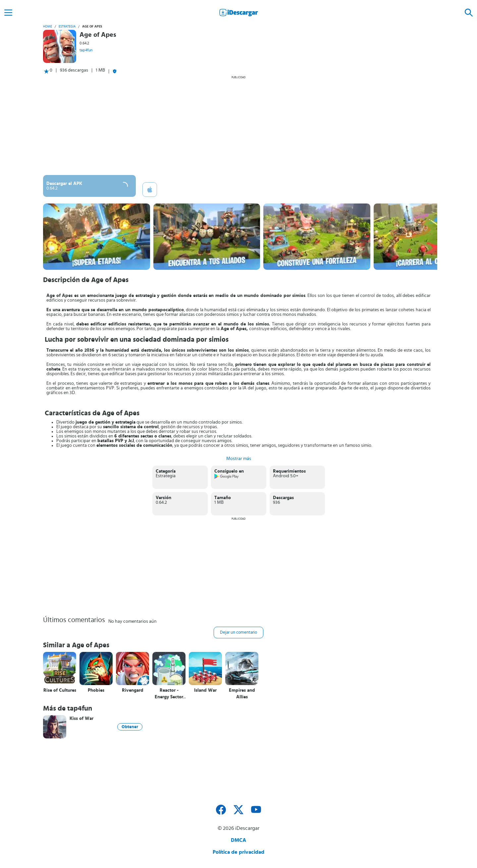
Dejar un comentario (238, 633)
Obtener (130, 727)
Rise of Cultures (60, 690)
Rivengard (133, 690)
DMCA (238, 840)
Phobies (96, 690)
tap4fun (86, 50)
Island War (205, 690)
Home (48, 27)
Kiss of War (81, 719)
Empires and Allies (242, 694)
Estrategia (67, 27)
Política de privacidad (238, 852)
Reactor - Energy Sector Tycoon (169, 694)
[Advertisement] (238, 125)
